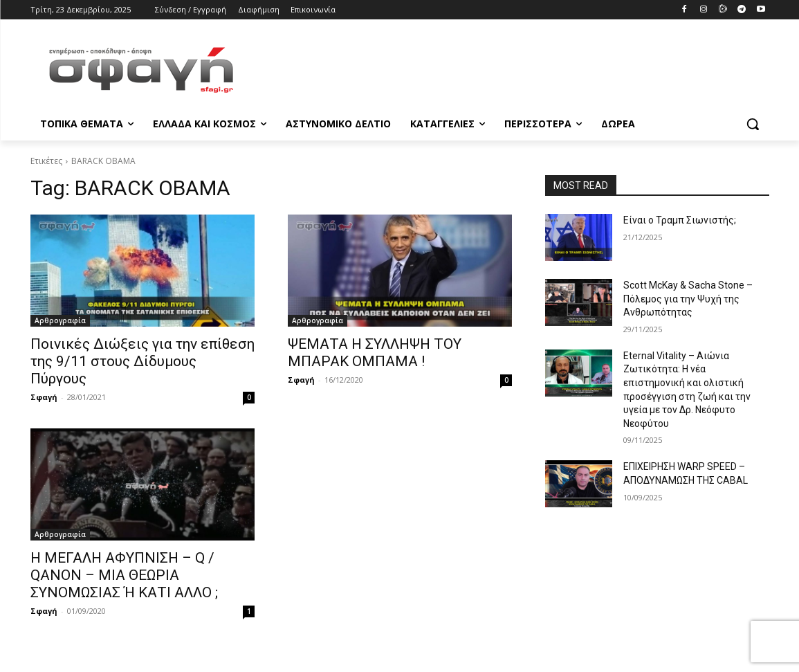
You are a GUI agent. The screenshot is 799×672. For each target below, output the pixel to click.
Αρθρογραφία (60, 320)
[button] (753, 124)
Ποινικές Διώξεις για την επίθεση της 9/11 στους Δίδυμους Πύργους (143, 361)
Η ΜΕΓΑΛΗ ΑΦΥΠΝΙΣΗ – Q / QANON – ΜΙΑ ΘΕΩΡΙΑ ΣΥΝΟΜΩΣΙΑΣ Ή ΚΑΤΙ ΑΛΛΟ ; (124, 575)
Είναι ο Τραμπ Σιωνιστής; (680, 220)
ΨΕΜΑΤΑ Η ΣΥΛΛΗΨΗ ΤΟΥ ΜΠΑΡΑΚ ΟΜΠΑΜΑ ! (375, 353)
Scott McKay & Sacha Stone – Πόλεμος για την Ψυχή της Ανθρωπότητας (688, 299)
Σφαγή (44, 397)
